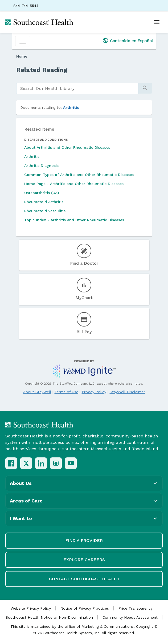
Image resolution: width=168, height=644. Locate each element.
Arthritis (71, 107)
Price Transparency (136, 608)
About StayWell (37, 392)
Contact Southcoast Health (84, 579)
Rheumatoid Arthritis (44, 202)
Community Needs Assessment (130, 617)
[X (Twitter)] (26, 463)
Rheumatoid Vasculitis (45, 211)
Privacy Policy (94, 392)
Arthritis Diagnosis (41, 166)
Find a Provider (84, 540)
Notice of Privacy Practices (85, 608)
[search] (77, 88)
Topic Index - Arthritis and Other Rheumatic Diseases (74, 220)
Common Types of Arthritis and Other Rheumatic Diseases (79, 175)
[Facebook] (11, 463)
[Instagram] (56, 463)
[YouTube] (71, 463)
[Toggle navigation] (23, 41)
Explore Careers (84, 560)
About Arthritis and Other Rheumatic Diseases (67, 147)
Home (22, 56)
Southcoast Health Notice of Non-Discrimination (49, 617)
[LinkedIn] (41, 463)
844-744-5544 (26, 6)
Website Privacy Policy (31, 608)
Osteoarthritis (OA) (42, 193)
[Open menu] (157, 22)
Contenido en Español (132, 41)
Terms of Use (66, 392)
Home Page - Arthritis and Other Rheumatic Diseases (74, 184)
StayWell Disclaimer (127, 392)
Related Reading (42, 70)
